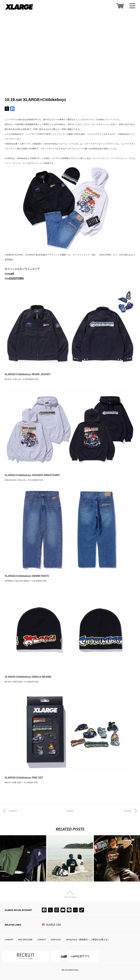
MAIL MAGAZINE (25, 940)
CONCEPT (9, 940)
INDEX (70, 811)
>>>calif (9, 274)
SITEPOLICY (56, 940)
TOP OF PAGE (70, 897)
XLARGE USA (53, 925)
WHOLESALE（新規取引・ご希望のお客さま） (88, 940)
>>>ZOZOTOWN (14, 278)
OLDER (128, 811)
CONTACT (42, 940)
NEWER (13, 811)
